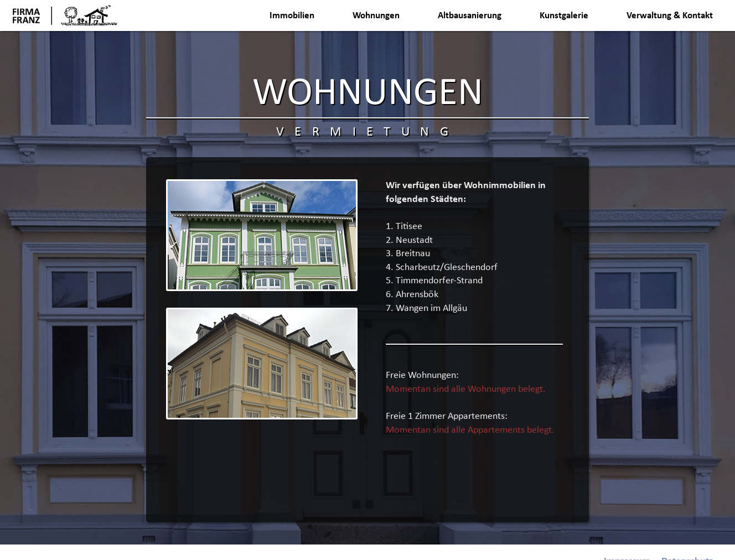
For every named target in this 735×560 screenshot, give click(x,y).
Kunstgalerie (564, 16)
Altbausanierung (470, 16)
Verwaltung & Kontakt (670, 16)
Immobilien (292, 16)
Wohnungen (376, 16)
